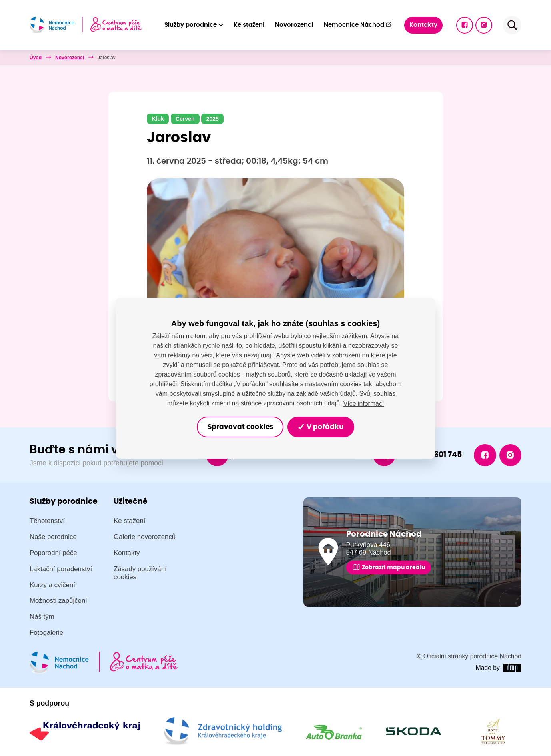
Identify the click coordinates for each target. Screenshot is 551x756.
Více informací (363, 403)
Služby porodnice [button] (191, 25)
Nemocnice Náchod (358, 25)
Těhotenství (47, 521)
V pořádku (321, 427)
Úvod (36, 58)
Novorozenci (294, 25)
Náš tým (42, 617)
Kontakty (423, 25)
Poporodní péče (53, 553)
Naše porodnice (53, 537)
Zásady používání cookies (140, 573)
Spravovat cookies (240, 427)
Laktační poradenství (61, 569)
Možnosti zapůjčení (58, 601)
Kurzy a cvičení (52, 585)
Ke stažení (249, 25)
